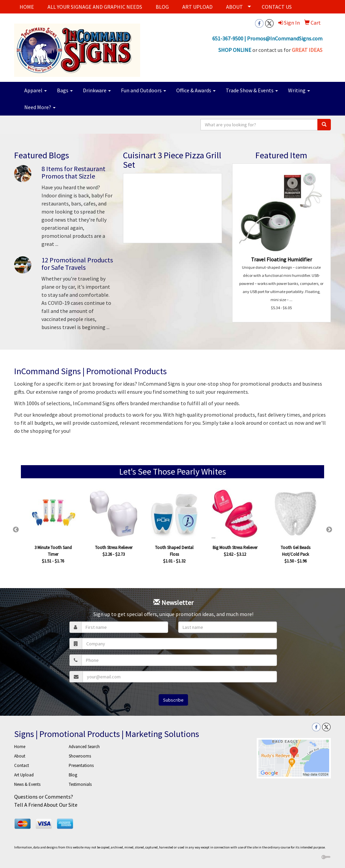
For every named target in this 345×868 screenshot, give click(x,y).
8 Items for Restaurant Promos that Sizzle (73, 172)
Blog (73, 775)
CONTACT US (277, 7)
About (20, 756)
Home (20, 747)
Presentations (81, 765)
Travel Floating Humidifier (281, 259)
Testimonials (80, 784)
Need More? (40, 107)
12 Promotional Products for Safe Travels (77, 264)
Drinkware (97, 90)
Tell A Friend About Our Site (46, 805)
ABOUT (234, 7)
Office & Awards (196, 90)
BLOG (162, 7)
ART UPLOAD (197, 7)
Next (329, 530)
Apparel (36, 90)
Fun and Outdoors (144, 90)
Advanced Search (84, 747)
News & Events (27, 784)
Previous (16, 530)
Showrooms (80, 756)
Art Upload (24, 775)
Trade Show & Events (252, 90)
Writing (299, 90)
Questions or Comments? (44, 797)
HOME (27, 7)
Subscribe (173, 700)
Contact (22, 765)
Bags (65, 90)
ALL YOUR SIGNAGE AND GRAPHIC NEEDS (95, 7)
